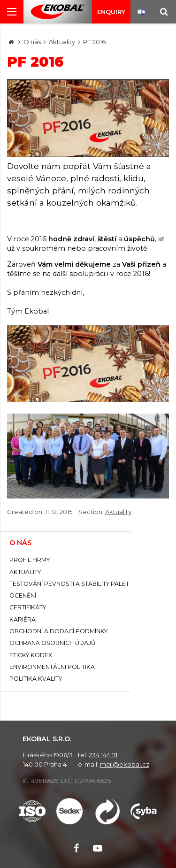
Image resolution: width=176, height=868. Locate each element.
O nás (32, 42)
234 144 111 (103, 755)
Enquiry (111, 12)
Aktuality (62, 42)
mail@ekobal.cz (125, 764)
